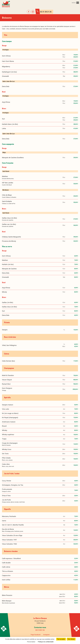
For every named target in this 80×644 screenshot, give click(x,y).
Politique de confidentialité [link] (46, 642)
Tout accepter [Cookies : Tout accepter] (61, 639)
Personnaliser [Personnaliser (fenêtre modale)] (31, 642)
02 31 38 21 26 (40, 630)
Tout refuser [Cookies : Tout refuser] (71, 639)
